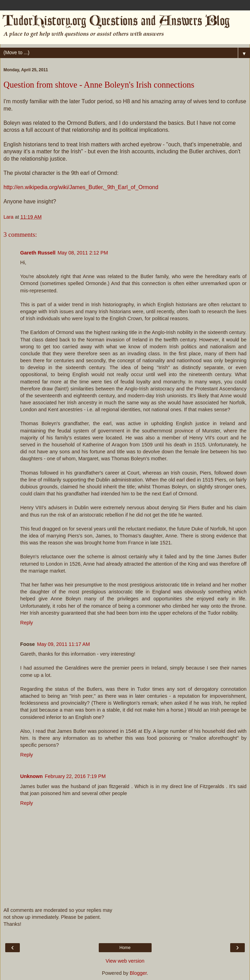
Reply (27, 623)
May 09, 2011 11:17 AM (63, 644)
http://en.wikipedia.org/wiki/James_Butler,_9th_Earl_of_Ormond (81, 187)
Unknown (31, 776)
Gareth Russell (38, 253)
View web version (125, 961)
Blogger (138, 973)
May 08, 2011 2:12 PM (83, 253)
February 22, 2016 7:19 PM (75, 776)
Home (125, 948)
